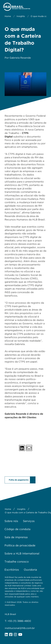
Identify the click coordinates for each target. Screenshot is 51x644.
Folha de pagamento (19, 480)
